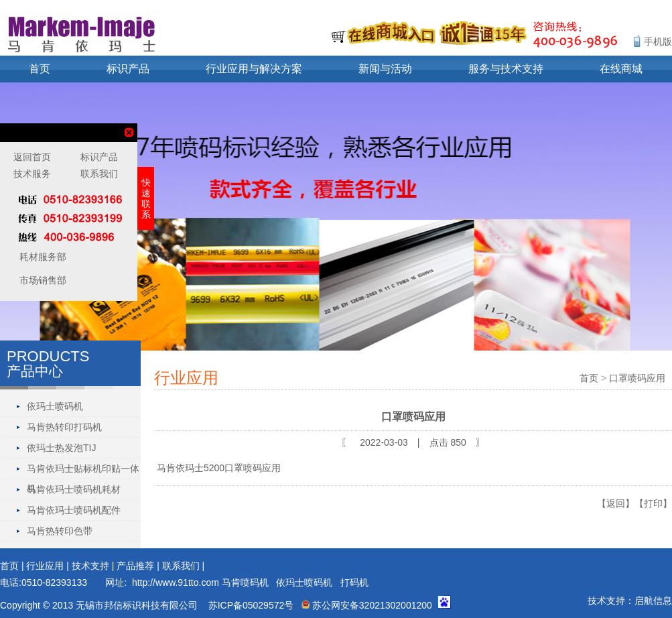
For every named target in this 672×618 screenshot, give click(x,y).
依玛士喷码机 (55, 406)
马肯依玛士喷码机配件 (74, 510)
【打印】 (653, 503)
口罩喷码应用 (637, 378)
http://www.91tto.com (176, 582)
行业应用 (45, 566)
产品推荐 (135, 566)
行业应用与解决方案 (254, 69)
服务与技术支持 (506, 69)
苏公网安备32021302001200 (367, 605)
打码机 (354, 582)
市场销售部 (42, 280)
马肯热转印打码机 (64, 427)
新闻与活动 (385, 69)
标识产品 (128, 69)
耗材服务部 (42, 257)
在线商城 (621, 69)
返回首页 (32, 157)
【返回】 (616, 503)
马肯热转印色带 (60, 531)
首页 (40, 69)
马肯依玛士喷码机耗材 (74, 489)
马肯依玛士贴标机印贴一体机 (83, 471)
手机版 (658, 42)
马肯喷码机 (245, 582)
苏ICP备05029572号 (251, 605)
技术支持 (90, 566)
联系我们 (181, 566)
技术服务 (32, 174)
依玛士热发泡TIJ (61, 448)
